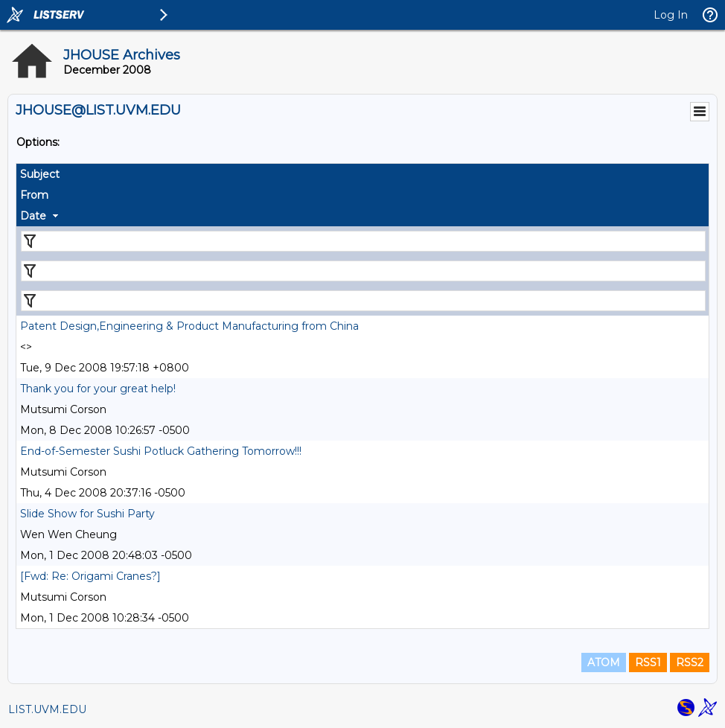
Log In (671, 15)
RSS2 (690, 662)
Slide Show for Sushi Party (87, 514)
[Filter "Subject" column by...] (363, 241)
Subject (40, 174)
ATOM (604, 662)
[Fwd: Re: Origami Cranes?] (90, 576)
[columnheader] (362, 174)
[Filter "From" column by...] (363, 271)
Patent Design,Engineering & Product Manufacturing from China (189, 326)
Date (33, 216)
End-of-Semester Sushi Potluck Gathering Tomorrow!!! (161, 451)
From (34, 195)
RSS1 (648, 662)
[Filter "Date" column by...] (363, 301)
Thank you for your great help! (98, 389)
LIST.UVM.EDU (47, 709)
